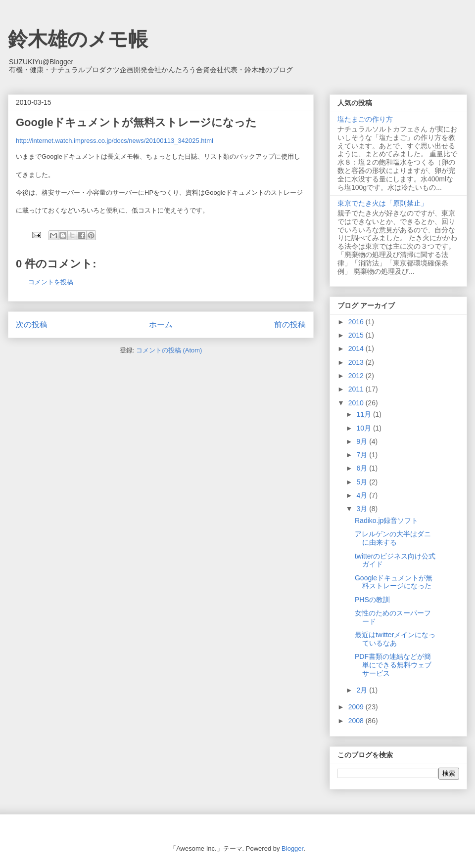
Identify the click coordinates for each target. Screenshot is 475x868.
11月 (364, 414)
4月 (363, 495)
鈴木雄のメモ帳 (78, 39)
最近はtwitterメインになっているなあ (395, 639)
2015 (357, 335)
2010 (357, 403)
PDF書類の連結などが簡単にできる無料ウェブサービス (393, 665)
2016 (357, 322)
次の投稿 (32, 325)
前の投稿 (290, 325)
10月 (364, 428)
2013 (357, 362)
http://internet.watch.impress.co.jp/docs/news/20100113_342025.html (115, 141)
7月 (363, 455)
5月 (363, 482)
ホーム (161, 325)
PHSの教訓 (372, 600)
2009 (357, 707)
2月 (363, 690)
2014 (357, 348)
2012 (357, 376)
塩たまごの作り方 (365, 119)
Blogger (292, 848)
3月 (363, 509)
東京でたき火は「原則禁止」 (382, 203)
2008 (357, 721)
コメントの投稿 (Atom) (169, 350)
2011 (357, 389)
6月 (363, 468)
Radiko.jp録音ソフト (386, 521)
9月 (363, 441)
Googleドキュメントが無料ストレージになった (394, 582)
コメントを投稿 (51, 282)
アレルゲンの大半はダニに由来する (393, 538)
